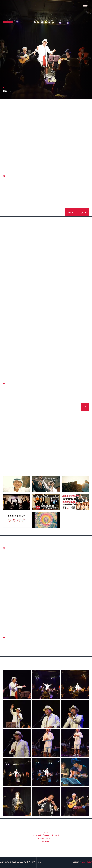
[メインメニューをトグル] (85, 5)
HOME (46, 832)
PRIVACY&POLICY (46, 838)
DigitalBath (87, 862)
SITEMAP (46, 841)
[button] (77, 212)
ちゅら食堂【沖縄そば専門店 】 (46, 835)
